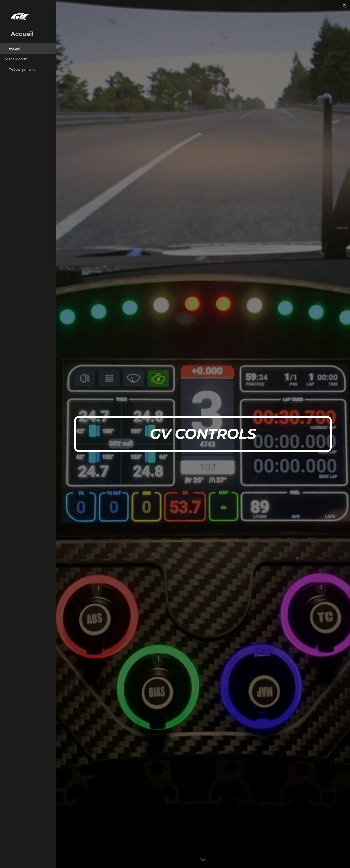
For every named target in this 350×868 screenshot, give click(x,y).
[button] (345, 6)
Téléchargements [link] (22, 69)
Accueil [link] (15, 48)
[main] (203, 434)
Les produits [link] (18, 59)
